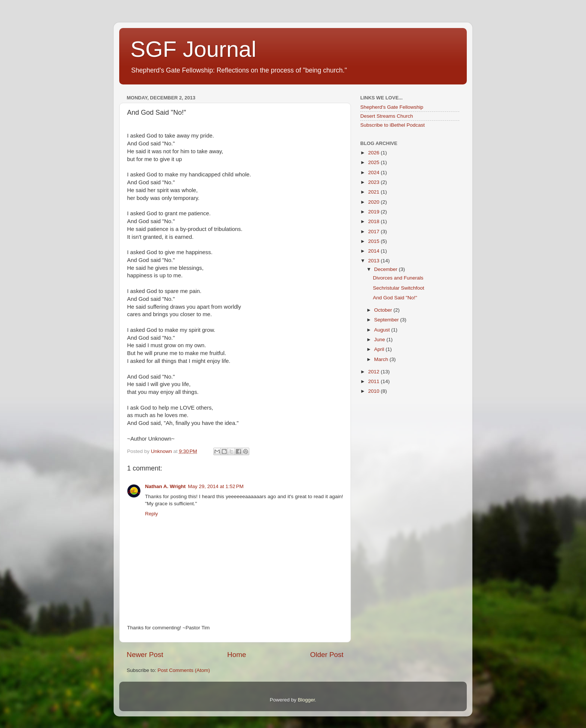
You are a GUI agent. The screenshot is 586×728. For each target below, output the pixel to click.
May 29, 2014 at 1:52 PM (216, 486)
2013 (374, 261)
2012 (374, 372)
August (383, 330)
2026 (374, 153)
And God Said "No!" (395, 298)
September (387, 320)
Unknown (162, 451)
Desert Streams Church (387, 116)
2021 (374, 192)
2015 (374, 241)
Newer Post (145, 655)
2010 (374, 391)
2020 (374, 202)
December (386, 269)
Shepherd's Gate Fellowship (392, 107)
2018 (374, 221)
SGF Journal (193, 49)
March (382, 359)
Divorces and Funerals (398, 278)
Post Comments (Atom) (184, 670)
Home (237, 655)
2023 (374, 182)
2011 (374, 381)
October (384, 310)
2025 (374, 162)
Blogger (306, 700)
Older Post (327, 655)
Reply (152, 514)
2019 (374, 212)
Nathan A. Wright (165, 486)
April (380, 349)
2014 (374, 251)
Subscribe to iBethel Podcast (393, 125)
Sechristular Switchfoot (399, 288)
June (380, 340)
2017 (374, 232)
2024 (374, 172)
